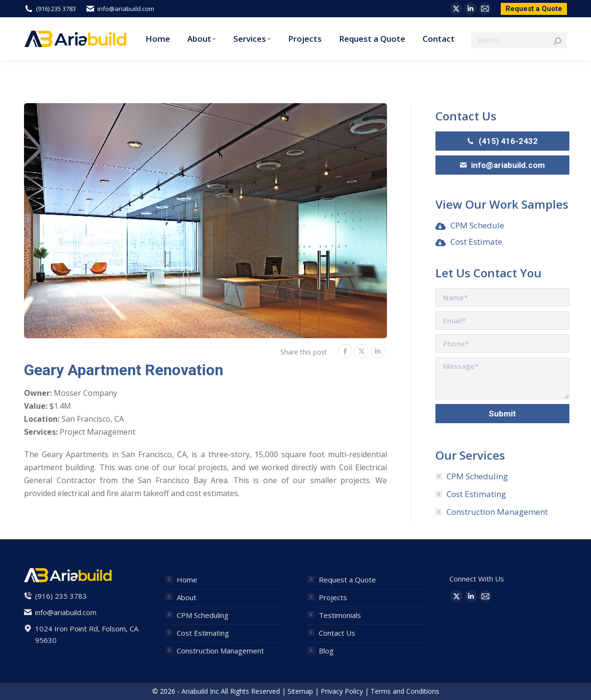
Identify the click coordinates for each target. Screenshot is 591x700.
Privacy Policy (342, 691)
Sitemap (300, 691)
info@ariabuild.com (120, 9)
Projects (333, 597)
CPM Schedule (477, 225)
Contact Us (337, 633)
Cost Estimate (476, 242)
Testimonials (340, 615)
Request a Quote (347, 580)
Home (187, 580)
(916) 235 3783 (50, 9)
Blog (326, 651)
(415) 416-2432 (502, 141)
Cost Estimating (476, 494)
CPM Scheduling (477, 476)
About (187, 597)
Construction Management (497, 512)
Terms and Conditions (405, 691)
